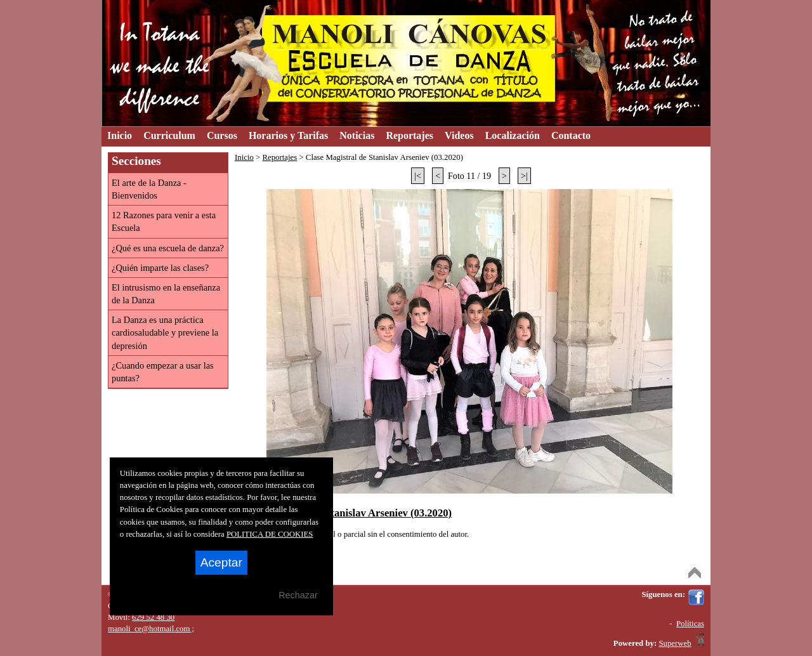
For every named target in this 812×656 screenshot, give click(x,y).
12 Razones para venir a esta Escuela (164, 221)
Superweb (675, 643)
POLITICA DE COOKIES (270, 534)
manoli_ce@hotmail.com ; (151, 629)
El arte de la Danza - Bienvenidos (149, 189)
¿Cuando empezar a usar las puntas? (163, 372)
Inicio (244, 157)
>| (524, 176)
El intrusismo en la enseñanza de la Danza (166, 294)
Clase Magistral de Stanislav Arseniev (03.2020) (345, 513)
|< (418, 176)
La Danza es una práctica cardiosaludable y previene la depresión (165, 332)
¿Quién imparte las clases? (160, 268)
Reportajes (279, 157)
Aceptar (221, 562)
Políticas (690, 624)
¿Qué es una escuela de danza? (168, 248)
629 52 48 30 (153, 617)
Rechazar (298, 595)
